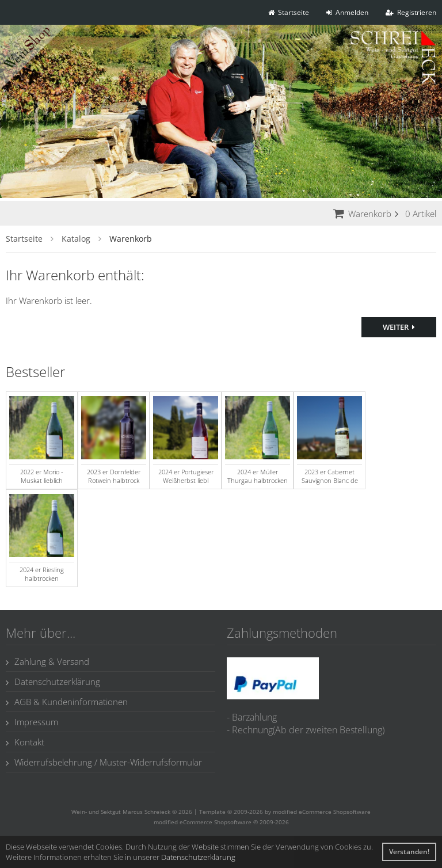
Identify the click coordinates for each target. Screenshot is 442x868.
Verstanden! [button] (409, 852)
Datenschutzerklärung (53, 682)
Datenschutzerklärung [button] (198, 857)
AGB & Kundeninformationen (67, 702)
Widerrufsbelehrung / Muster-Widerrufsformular (104, 762)
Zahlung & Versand (47, 661)
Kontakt (25, 742)
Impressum (32, 722)
